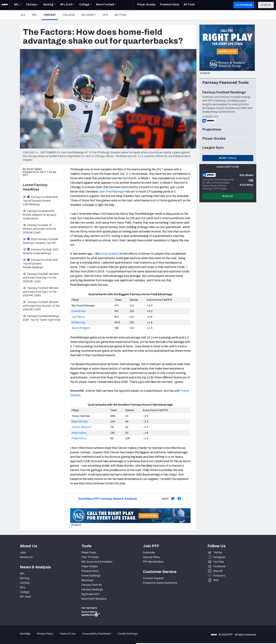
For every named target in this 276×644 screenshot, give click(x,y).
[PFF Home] (5, 5)
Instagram (219, 557)
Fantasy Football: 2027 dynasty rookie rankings (41, 251)
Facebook (219, 566)
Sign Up (228, 196)
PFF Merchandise (153, 562)
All (23, 15)
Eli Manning (78, 322)
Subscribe (149, 553)
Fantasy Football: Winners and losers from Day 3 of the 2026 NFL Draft (41, 278)
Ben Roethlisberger (112, 192)
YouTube (219, 562)
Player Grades (90, 566)
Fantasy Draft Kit (92, 585)
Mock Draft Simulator (94, 599)
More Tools (228, 158)
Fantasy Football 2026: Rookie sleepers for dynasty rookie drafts (40, 215)
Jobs (23, 553)
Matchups (87, 580)
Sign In (266, 5)
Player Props (89, 553)
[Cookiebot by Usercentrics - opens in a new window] (24, 637)
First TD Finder (90, 557)
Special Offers (151, 557)
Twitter (218, 553)
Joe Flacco (78, 317)
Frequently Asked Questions (160, 583)
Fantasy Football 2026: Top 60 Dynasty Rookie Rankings (41, 264)
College (69, 15)
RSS (216, 580)
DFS (105, 15)
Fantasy (51, 15)
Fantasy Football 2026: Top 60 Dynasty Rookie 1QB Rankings (41, 201)
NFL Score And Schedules (97, 562)
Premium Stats (90, 571)
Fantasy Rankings (92, 590)
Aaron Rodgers (81, 328)
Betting (121, 15)
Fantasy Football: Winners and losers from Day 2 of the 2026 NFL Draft (41, 292)
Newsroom (26, 557)
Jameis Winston (81, 427)
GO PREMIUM (244, 5)
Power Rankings (91, 576)
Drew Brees (79, 311)
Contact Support (153, 578)
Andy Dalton (79, 433)
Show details (57, 637)
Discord (218, 571)
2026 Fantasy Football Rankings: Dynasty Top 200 (40, 241)
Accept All (245, 611)
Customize (245, 623)
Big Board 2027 (91, 594)
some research (109, 254)
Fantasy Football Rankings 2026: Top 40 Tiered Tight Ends (42, 318)
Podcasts (219, 576)
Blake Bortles (80, 422)
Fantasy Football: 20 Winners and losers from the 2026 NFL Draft (40, 229)
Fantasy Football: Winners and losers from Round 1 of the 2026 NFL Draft (41, 306)
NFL (35, 15)
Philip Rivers (79, 438)
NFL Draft (89, 15)
